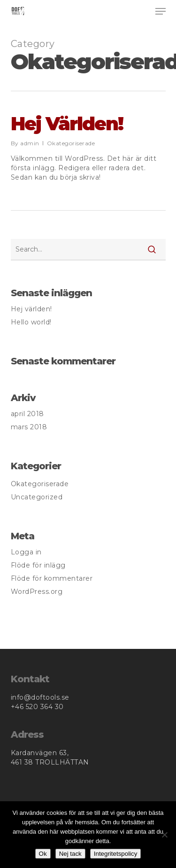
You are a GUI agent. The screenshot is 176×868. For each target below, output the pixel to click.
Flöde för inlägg (38, 565)
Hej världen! (67, 123)
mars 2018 (29, 427)
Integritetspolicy (116, 854)
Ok (43, 854)
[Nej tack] (164, 835)
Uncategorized (37, 497)
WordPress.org (37, 592)
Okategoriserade (71, 143)
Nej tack (70, 854)
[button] (161, 11)
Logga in (26, 552)
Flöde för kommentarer (52, 578)
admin (30, 143)
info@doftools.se (40, 697)
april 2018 (27, 414)
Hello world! (31, 322)
